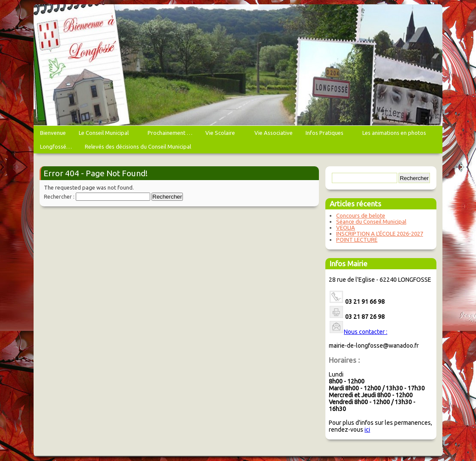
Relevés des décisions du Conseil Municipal (138, 146)
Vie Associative (274, 133)
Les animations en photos (395, 135)
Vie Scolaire (221, 135)
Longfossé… (56, 146)
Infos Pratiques (326, 135)
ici (367, 430)
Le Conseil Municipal (105, 135)
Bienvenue (53, 133)
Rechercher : (59, 197)
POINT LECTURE (357, 240)
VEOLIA (346, 227)
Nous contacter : (366, 332)
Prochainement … (170, 133)
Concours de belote (361, 215)
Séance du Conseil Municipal (371, 221)
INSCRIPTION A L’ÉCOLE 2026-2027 (380, 234)
